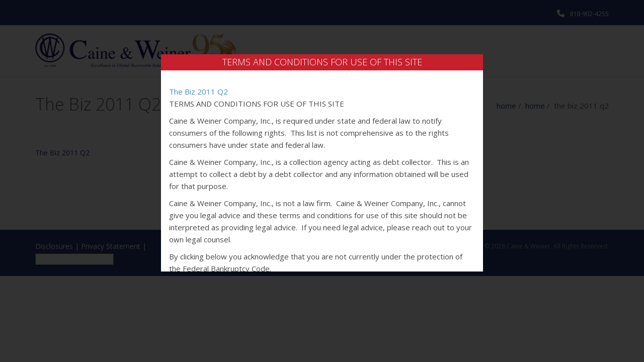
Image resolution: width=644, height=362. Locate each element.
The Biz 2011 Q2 (198, 92)
